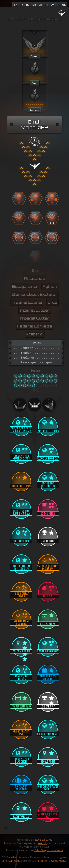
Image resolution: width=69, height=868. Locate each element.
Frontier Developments (52, 861)
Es (40, 5)
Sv (52, 5)
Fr (22, 5)
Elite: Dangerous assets (49, 850)
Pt (46, 5)
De (34, 5)
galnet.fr (42, 843)
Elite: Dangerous (12, 861)
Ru (28, 5)
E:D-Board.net (43, 840)
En (16, 5)
